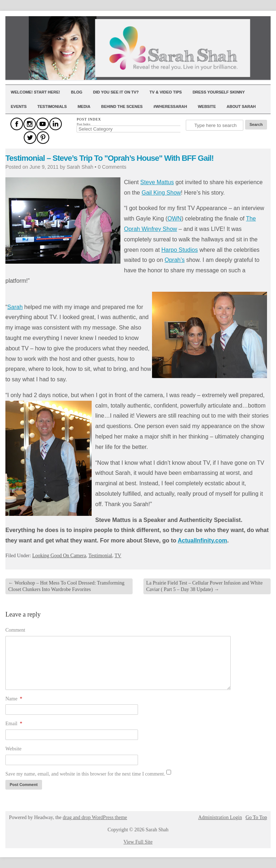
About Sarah (241, 106)
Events (19, 106)
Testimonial (100, 556)
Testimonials (52, 106)
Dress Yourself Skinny (219, 92)
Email (14, 724)
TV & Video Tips (166, 92)
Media (84, 106)
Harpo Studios (180, 250)
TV (118, 556)
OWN (174, 219)
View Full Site (138, 842)
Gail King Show (161, 193)
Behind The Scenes (122, 106)
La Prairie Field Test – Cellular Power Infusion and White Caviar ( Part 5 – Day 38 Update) (204, 586)
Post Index (83, 124)
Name (14, 699)
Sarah (15, 307)
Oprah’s (175, 260)
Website (207, 106)
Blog (77, 92)
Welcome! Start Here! (35, 92)
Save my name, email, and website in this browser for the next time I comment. (85, 774)
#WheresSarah (170, 106)
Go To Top (256, 818)
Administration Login (220, 818)
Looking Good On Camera (59, 556)
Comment (15, 630)
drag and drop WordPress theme (95, 817)
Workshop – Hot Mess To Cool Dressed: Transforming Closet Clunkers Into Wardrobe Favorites (66, 586)
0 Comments (112, 167)
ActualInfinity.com (202, 540)
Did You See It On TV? (116, 92)
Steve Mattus (157, 182)
